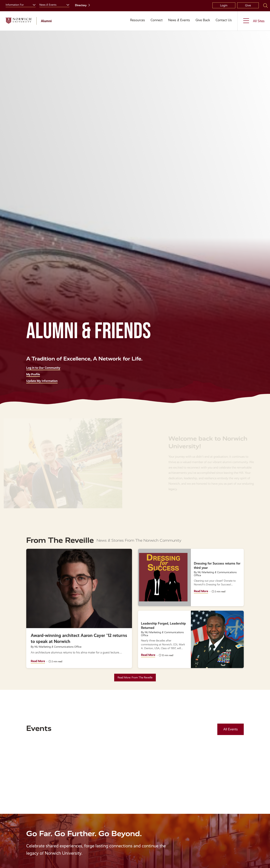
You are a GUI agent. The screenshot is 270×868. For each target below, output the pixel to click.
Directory (81, 5)
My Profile (33, 374)
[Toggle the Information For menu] (33, 4)
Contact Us (224, 20)
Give (248, 5)
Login (224, 5)
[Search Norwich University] (265, 5)
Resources (138, 20)
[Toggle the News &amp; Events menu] (66, 4)
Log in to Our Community (43, 368)
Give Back (203, 20)
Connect (157, 20)
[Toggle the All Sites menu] (254, 21)
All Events (231, 729)
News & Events (179, 20)
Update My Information (42, 381)
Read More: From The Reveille (135, 677)
